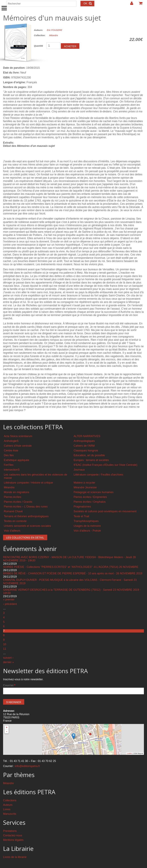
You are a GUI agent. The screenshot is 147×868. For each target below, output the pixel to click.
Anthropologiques (84, 441)
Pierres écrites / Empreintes (90, 497)
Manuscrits (10, 814)
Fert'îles (9, 465)
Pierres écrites (13, 497)
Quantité (38, 46)
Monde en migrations (17, 492)
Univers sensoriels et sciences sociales (27, 526)
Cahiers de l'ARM (84, 446)
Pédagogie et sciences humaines (94, 492)
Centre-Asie (11, 451)
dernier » (8, 662)
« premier (9, 600)
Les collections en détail (25, 538)
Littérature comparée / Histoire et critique (28, 483)
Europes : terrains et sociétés (91, 460)
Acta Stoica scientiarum (18, 436)
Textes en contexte (15, 521)
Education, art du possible (89, 455)
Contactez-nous (13, 835)
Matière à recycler (84, 483)
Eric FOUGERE (55, 30)
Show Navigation (4, 5)
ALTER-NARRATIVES (87, 436)
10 (5, 644)
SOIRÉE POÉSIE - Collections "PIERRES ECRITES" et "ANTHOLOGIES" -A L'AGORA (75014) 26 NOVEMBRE (71, 567)
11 (5, 649)
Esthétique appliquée (17, 460)
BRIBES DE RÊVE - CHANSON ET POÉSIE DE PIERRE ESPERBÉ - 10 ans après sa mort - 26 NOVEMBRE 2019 (73, 573)
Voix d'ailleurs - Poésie (87, 531)
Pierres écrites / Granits (18, 502)
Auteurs (8, 805)
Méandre (54, 35)
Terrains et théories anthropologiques (26, 516)
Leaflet (129, 753)
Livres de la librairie (15, 857)
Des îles (9, 455)
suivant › (8, 658)
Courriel (9, 685)
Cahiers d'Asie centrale (18, 446)
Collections (10, 800)
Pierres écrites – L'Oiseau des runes (26, 507)
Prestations (10, 831)
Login (130, 4)
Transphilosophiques (86, 521)
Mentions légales (13, 840)
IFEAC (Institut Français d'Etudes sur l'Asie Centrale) (106, 465)
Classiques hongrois (86, 451)
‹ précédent (10, 604)
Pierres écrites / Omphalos (90, 502)
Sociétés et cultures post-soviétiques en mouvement (105, 511)
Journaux (79, 470)
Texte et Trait (81, 516)
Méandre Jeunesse (85, 487)
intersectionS (12, 470)
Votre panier (139, 4)
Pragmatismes (82, 507)
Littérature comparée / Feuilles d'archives (98, 475)
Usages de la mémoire (87, 526)
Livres (7, 809)
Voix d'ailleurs (12, 531)
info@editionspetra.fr (27, 766)
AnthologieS (11, 441)
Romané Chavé (13, 511)
